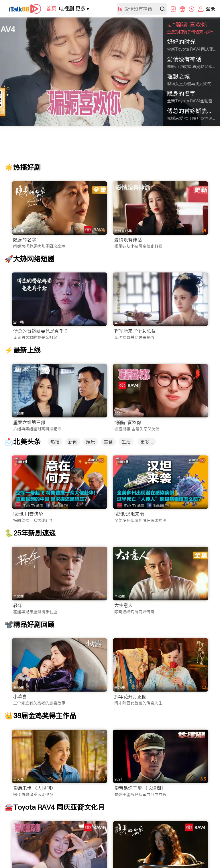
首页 (51, 8)
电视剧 (66, 8)
